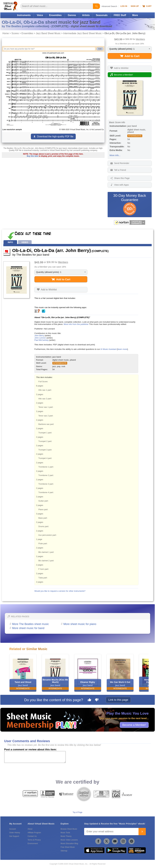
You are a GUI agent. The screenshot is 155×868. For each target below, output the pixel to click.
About (30, 829)
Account (12, 829)
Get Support (14, 836)
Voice (40, 15)
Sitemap (64, 851)
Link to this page (118, 700)
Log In (124, 6)
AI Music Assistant (108, 349)
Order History (15, 833)
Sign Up (135, 6)
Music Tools (65, 833)
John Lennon (40, 338)
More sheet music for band (28, 628)
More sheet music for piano (80, 624)
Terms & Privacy (34, 840)
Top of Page (77, 812)
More (135, 15)
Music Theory (66, 836)
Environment (33, 843)
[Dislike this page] (97, 700)
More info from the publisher (76, 324)
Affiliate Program (34, 833)
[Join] (142, 832)
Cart (147, 6)
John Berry (39, 336)
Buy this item (32, 156)
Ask (100, 49)
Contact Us (32, 836)
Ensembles (55, 15)
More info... (115, 155)
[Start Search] (96, 6)
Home (6, 33)
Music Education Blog (69, 843)
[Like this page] (89, 700)
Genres (72, 15)
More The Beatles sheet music (31, 624)
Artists (86, 15)
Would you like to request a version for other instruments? (60, 591)
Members (140, 39)
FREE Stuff (120, 15)
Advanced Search (109, 6)
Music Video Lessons (69, 840)
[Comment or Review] (35, 757)
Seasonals (102, 15)
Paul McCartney (41, 340)
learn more (123, 349)
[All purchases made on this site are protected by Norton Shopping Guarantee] (130, 222)
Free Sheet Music (68, 847)
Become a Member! (134, 725)
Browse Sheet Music (69, 829)
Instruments (24, 15)
